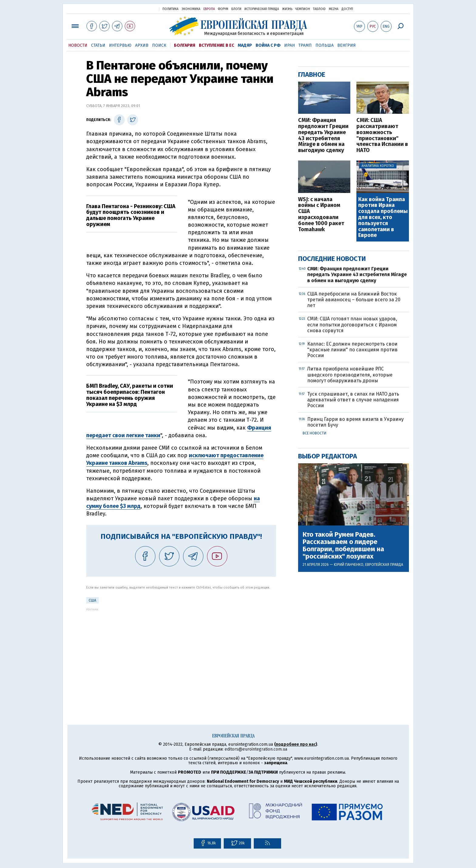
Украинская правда (140, 9)
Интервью (120, 45)
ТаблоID (319, 9)
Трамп (305, 45)
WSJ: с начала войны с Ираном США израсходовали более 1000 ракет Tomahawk (321, 215)
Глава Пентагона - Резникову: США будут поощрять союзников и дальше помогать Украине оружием (131, 215)
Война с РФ (268, 45)
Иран (289, 45)
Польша (325, 45)
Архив (142, 45)
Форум (223, 9)
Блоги (236, 9)
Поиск (159, 45)
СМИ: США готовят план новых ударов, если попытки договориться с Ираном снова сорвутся (352, 324)
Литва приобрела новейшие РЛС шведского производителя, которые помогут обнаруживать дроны (350, 375)
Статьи (98, 45)
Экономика (191, 9)
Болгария (185, 45)
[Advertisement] (181, 654)
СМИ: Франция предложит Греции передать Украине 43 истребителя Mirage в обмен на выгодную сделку (323, 135)
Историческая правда (262, 9)
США (92, 600)
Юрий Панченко (349, 565)
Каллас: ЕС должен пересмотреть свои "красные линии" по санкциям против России (352, 350)
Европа (209, 9)
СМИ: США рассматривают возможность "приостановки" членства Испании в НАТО (382, 135)
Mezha (334, 9)
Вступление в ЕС (216, 45)
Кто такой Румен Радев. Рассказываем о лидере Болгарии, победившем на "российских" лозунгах (343, 546)
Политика (170, 9)
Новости (78, 45)
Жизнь (287, 9)
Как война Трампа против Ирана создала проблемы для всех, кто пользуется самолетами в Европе (383, 218)
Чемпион (303, 9)
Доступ (347, 9)
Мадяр (245, 45)
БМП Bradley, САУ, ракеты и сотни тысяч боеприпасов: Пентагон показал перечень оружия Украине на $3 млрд (130, 395)
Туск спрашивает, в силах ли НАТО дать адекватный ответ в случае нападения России (353, 400)
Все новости (314, 433)
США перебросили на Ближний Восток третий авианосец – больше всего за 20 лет (354, 300)
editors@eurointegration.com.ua (256, 749)
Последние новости (332, 259)
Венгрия (347, 45)
